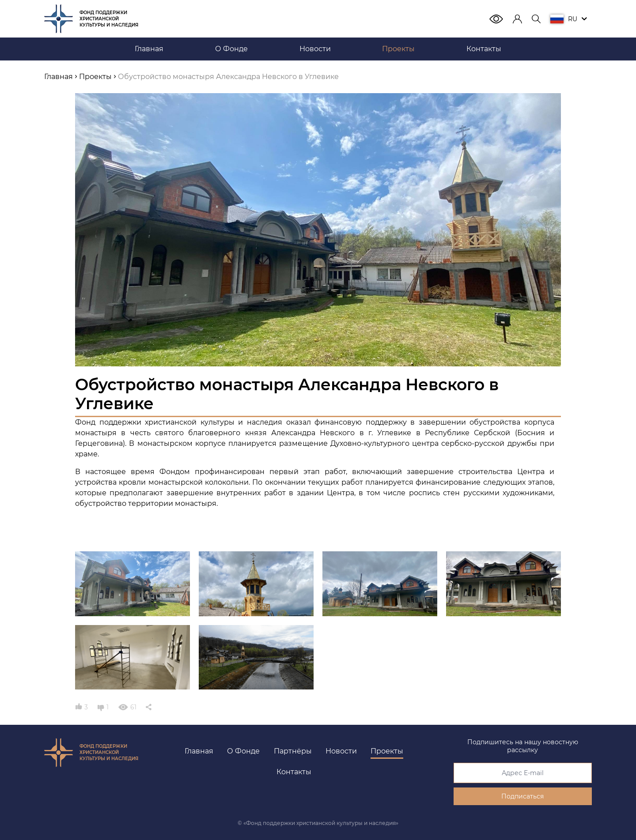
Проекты (387, 751)
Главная (199, 751)
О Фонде (243, 751)
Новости (341, 751)
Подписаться (522, 796)
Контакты (294, 772)
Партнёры (293, 751)
